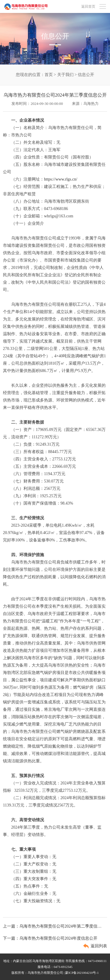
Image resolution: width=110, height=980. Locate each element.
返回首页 (88, 6)
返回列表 (99, 946)
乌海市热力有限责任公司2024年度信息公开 (58, 938)
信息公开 (86, 75)
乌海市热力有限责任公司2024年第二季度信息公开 (61, 926)
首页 (49, 75)
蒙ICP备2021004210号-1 (82, 973)
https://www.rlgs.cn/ (61, 179)
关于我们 (65, 75)
